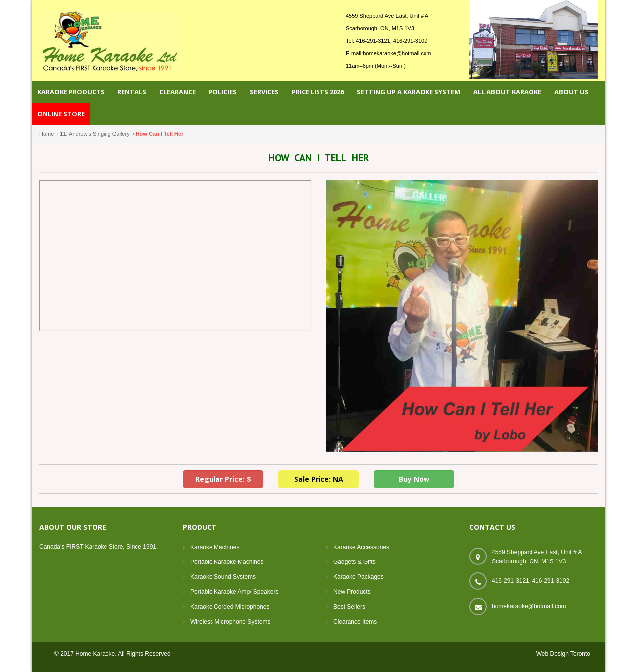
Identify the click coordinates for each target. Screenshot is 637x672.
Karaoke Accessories (361, 547)
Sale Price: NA (319, 479)
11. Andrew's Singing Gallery (95, 134)
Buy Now (414, 479)
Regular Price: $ (223, 479)
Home (47, 134)
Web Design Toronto (563, 654)
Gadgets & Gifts (355, 562)
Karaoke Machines (215, 547)
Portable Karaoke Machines (227, 562)
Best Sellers (349, 607)
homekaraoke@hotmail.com (397, 53)
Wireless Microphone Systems (230, 622)
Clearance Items (355, 622)
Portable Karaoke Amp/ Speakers (234, 592)
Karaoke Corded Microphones (230, 607)
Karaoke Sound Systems (223, 577)
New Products (352, 592)
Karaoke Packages (359, 577)
